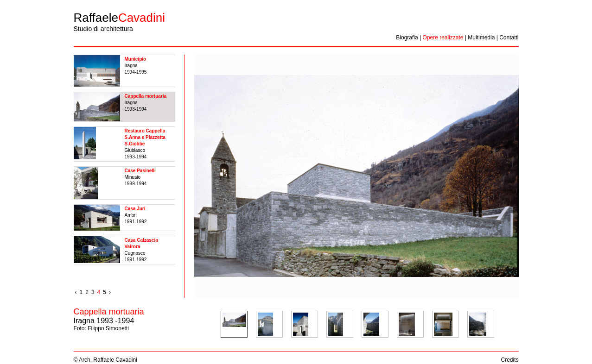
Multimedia (481, 38)
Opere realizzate (443, 38)
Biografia (407, 38)
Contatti (509, 38)
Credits (509, 360)
